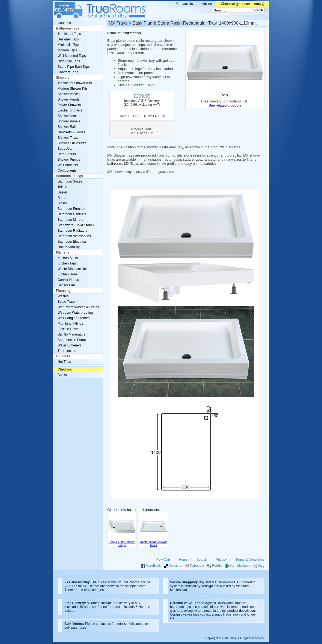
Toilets (62, 187)
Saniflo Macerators (71, 334)
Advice (207, 4)
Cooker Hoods (68, 280)
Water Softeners (70, 345)
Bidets (62, 203)
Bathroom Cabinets (72, 214)
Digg (261, 566)
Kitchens (62, 252)
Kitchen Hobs (68, 274)
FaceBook (153, 566)
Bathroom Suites (70, 181)
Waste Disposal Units (73, 269)
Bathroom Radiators (72, 231)
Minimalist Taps (69, 45)
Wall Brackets (68, 165)
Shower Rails (67, 127)
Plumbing (63, 291)
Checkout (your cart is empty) (243, 4)
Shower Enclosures (72, 143)
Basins (63, 192)
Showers (63, 78)
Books (62, 375)
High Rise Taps (69, 61)
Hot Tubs (64, 362)
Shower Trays (68, 138)
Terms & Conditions (250, 560)
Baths (62, 198)
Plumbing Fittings (70, 324)
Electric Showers (70, 110)
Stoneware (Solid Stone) (76, 225)
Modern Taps (67, 50)
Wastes (63, 296)
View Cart (163, 560)
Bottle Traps (66, 302)
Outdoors (63, 356)
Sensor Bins (67, 285)
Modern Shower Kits (73, 89)
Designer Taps (68, 39)
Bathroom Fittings (69, 176)
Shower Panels (69, 121)
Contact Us (185, 4)
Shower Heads (68, 99)
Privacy (221, 560)
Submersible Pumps (72, 340)
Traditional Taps (69, 34)
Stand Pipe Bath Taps (74, 67)
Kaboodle (197, 566)
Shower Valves (69, 94)
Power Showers (69, 105)
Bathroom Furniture (72, 209)
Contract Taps (68, 72)
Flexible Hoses (68, 329)
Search (202, 560)
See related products (225, 105)
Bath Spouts (67, 154)
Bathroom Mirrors (71, 220)
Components (67, 170)
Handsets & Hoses (71, 132)
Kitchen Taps (67, 263)
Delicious (175, 566)
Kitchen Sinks (68, 258)
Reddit (217, 566)
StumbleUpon (240, 566)
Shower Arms (68, 116)
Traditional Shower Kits (75, 83)
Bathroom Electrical (72, 242)
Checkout (65, 369)
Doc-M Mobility (69, 247)
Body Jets (65, 149)
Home (183, 560)
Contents (64, 23)
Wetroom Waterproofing (75, 313)
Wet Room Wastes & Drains (78, 307)
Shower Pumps (69, 160)
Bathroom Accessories (74, 236)
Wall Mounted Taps (72, 56)
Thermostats (67, 351)
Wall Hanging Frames (74, 318)
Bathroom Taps (67, 28)
